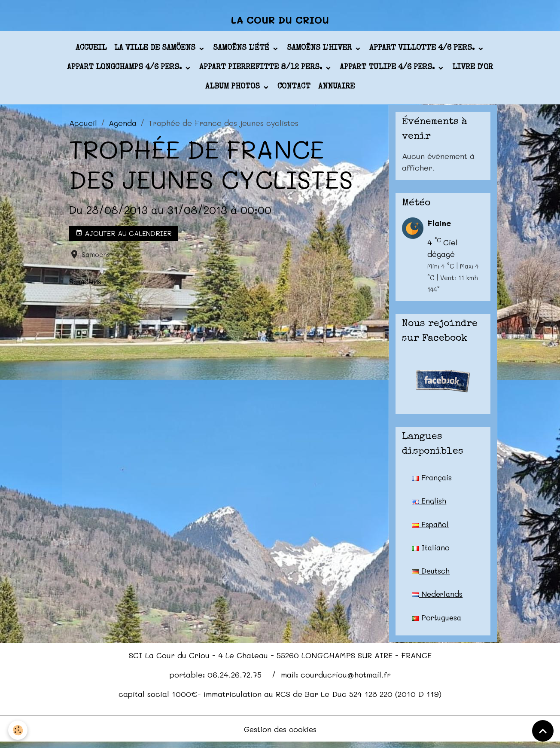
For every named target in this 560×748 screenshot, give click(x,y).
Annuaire (336, 90)
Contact (294, 90)
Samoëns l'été (242, 51)
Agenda (123, 125)
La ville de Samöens (156, 51)
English (429, 504)
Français (433, 480)
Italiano (431, 551)
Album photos (234, 90)
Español (431, 528)
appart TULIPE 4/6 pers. (388, 70)
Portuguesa (438, 622)
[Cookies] (18, 730)
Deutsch (432, 575)
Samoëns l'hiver (320, 51)
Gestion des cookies (280, 734)
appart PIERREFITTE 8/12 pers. (262, 70)
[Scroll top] (543, 731)
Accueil (91, 51)
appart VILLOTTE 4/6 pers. (423, 51)
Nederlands (438, 598)
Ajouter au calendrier (124, 236)
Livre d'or (473, 70)
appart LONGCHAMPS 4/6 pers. (125, 70)
